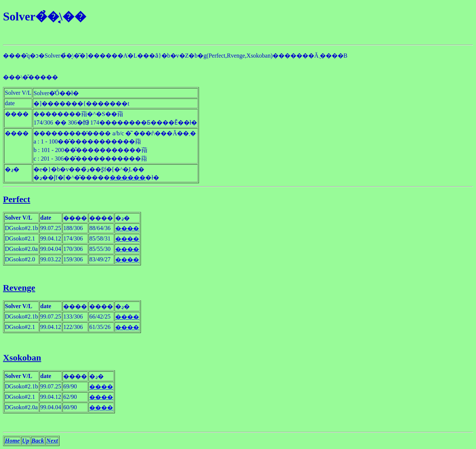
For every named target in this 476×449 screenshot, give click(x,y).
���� (127, 228)
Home (12, 441)
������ (128, 177)
